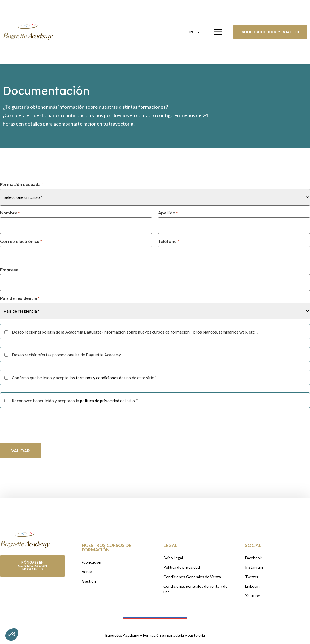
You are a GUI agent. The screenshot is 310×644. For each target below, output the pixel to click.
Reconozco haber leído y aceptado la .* (75, 401)
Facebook (253, 558)
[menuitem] (194, 32)
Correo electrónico (21, 241)
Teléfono (169, 241)
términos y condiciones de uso (103, 378)
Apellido (168, 213)
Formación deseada (21, 184)
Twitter (252, 577)
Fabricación (91, 562)
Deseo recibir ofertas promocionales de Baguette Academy (66, 355)
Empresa (9, 270)
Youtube (253, 596)
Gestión (89, 581)
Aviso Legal (173, 558)
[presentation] (42, 426)
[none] (194, 32)
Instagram (254, 567)
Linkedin (252, 586)
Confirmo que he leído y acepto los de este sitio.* (84, 378)
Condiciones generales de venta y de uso (195, 589)
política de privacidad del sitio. (108, 401)
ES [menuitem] (191, 32)
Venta (87, 572)
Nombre (10, 213)
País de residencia (20, 298)
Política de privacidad (182, 567)
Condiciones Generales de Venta (192, 577)
